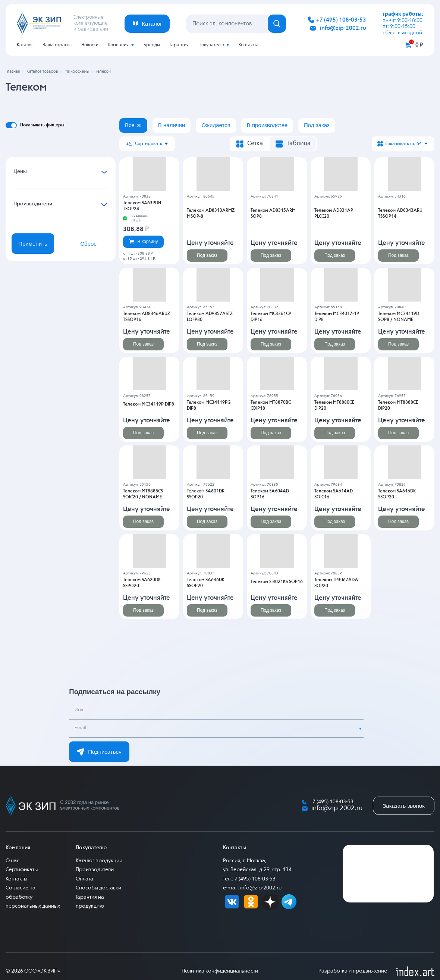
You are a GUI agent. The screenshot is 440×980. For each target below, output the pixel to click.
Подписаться (99, 752)
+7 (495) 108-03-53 (341, 20)
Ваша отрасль (57, 45)
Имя (79, 711)
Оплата (84, 879)
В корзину (144, 242)
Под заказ (317, 125)
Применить (33, 244)
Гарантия (179, 45)
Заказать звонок (403, 805)
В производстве (267, 125)
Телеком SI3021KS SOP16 (277, 582)
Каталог (25, 45)
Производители (95, 870)
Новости (90, 45)
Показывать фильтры (42, 125)
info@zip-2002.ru (343, 28)
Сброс (88, 244)
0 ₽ (419, 45)
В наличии (172, 125)
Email (81, 729)
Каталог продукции (99, 860)
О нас (12, 860)
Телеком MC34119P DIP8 (149, 404)
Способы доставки (98, 888)
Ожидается (216, 125)
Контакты (248, 45)
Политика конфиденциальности (220, 971)
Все (130, 125)
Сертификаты (22, 870)
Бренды (152, 45)
